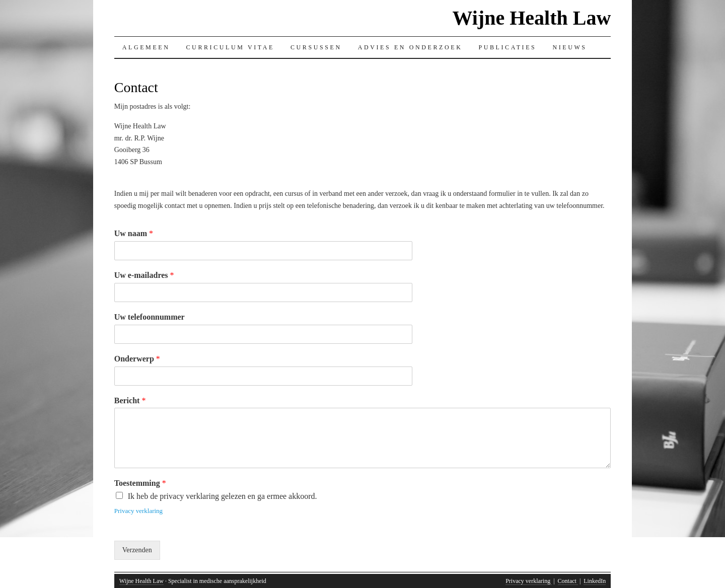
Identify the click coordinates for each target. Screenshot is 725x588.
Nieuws (569, 47)
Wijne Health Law (531, 18)
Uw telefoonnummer (150, 317)
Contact (568, 581)
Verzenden (137, 550)
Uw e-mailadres (144, 275)
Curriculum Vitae (230, 47)
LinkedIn (595, 581)
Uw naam (134, 233)
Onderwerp (137, 359)
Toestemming (140, 483)
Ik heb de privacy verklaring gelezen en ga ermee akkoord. (223, 496)
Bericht (130, 400)
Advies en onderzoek (410, 47)
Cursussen (316, 47)
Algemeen (146, 47)
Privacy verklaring (138, 511)
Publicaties (507, 47)
